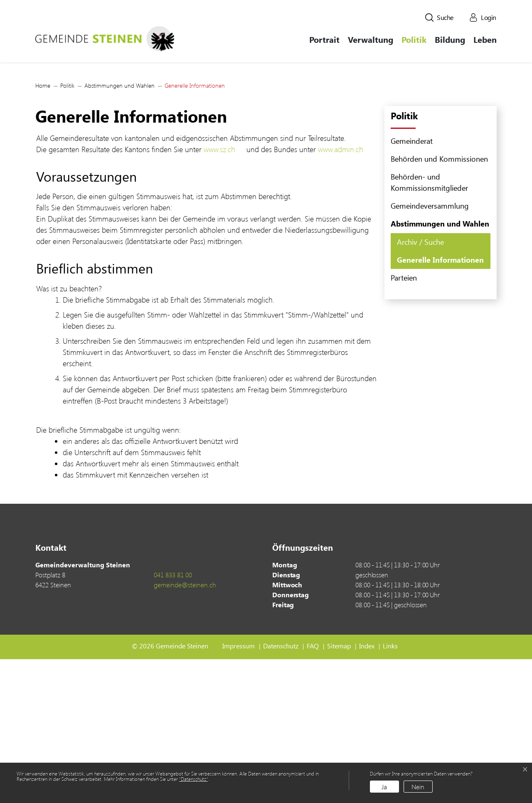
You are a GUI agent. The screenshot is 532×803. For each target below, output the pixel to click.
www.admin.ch (345, 293)
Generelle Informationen (440, 406)
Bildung (450, 39)
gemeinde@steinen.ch (185, 728)
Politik (414, 39)
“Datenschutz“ (193, 779)
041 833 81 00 (173, 718)
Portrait (324, 39)
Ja (384, 787)
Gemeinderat (412, 285)
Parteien (404, 421)
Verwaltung (371, 39)
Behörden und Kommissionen (439, 303)
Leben (485, 39)
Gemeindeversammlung (430, 350)
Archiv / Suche (420, 386)
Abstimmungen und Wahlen (440, 367)
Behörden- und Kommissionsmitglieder (429, 326)
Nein (418, 787)
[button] (439, 17)
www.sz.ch (224, 293)
